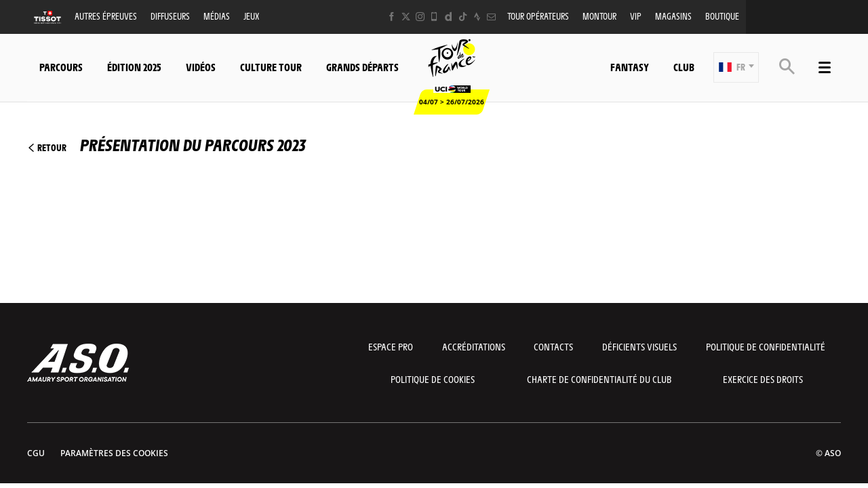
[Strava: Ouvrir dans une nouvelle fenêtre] (477, 17)
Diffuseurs (170, 16)
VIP (636, 16)
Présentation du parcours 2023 (166, 144)
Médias (217, 16)
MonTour (599, 16)
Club (684, 67)
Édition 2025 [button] (134, 67)
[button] (736, 67)
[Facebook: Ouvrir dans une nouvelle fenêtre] (392, 17)
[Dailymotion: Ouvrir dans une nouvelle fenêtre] (449, 17)
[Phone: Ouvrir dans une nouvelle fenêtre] (434, 17)
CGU (36, 453)
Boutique (722, 16)
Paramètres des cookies (114, 453)
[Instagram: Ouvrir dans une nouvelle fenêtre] (420, 17)
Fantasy (630, 67)
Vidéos (201, 67)
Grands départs (362, 67)
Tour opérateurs (538, 16)
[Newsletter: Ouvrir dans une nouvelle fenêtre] (491, 17)
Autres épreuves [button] (106, 16)
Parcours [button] (61, 67)
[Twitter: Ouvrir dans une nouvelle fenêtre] (406, 17)
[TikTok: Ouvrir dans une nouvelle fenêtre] (463, 17)
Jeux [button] (251, 16)
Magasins (673, 16)
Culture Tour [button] (271, 67)
